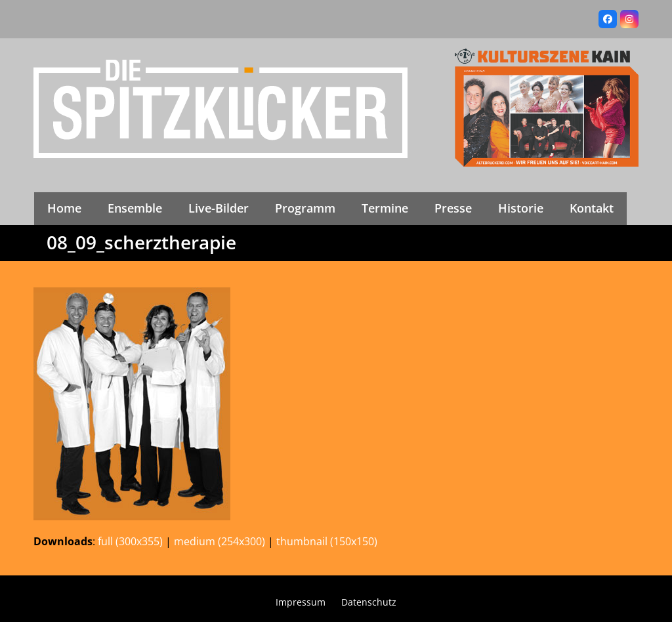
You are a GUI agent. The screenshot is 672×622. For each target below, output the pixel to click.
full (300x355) (130, 541)
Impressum (301, 602)
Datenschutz (369, 602)
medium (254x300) (220, 541)
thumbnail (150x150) (327, 541)
